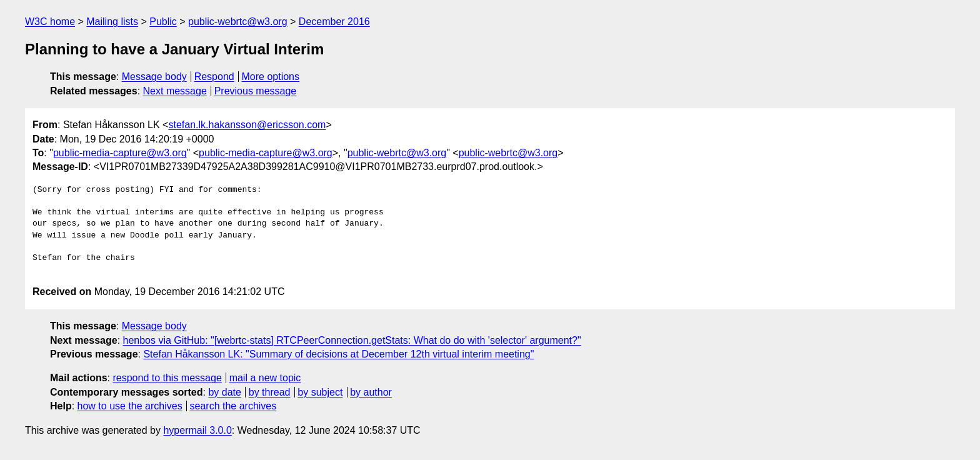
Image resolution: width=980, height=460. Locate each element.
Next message (175, 91)
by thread (270, 392)
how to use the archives (130, 406)
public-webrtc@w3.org (238, 22)
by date (224, 392)
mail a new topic (265, 378)
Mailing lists (112, 22)
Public (163, 22)
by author (371, 392)
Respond (214, 77)
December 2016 (334, 22)
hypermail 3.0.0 (197, 430)
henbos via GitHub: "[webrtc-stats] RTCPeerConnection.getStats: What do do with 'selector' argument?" (352, 340)
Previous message (256, 91)
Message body (154, 77)
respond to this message (167, 378)
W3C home (50, 22)
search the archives (233, 406)
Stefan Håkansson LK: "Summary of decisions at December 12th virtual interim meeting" (338, 354)
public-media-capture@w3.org (120, 153)
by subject (320, 392)
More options (271, 77)
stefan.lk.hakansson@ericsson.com (247, 125)
